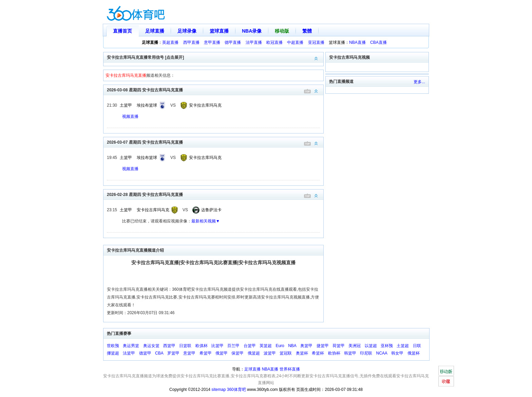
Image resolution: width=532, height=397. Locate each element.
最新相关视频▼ (206, 221)
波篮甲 (270, 353)
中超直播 (295, 42)
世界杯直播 (290, 369)
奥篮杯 (302, 353)
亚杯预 (387, 346)
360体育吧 (236, 390)
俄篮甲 (222, 353)
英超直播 (170, 42)
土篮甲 (126, 105)
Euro (280, 346)
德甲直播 (233, 42)
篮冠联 (286, 353)
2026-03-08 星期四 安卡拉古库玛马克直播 (215, 89)
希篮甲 (206, 353)
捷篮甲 (323, 346)
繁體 (307, 31)
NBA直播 (357, 42)
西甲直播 (191, 42)
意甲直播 (212, 42)
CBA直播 (378, 42)
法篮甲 (129, 353)
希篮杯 (318, 353)
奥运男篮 (131, 346)
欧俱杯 (202, 346)
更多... (419, 82)
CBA (159, 353)
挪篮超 (113, 353)
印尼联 (366, 353)
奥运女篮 (151, 346)
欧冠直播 (274, 42)
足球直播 (155, 31)
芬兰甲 (233, 346)
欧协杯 (334, 353)
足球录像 (187, 31)
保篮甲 (237, 353)
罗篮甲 (173, 353)
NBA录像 (252, 31)
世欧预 (113, 346)
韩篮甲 (350, 353)
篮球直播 (219, 31)
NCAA (382, 353)
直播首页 (122, 31)
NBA (292, 346)
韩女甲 (397, 353)
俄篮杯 (414, 353)
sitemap (218, 390)
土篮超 (403, 346)
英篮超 (266, 346)
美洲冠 (355, 346)
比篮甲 (217, 346)
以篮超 (371, 346)
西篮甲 (169, 346)
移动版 (282, 31)
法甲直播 (254, 42)
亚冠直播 (316, 42)
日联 (417, 346)
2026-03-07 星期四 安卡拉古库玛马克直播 (215, 142)
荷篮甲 (339, 346)
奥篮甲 (306, 346)
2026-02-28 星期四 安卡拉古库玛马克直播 (215, 194)
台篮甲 (250, 346)
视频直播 (130, 116)
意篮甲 (189, 353)
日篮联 (185, 346)
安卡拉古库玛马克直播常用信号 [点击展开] (215, 57)
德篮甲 (145, 353)
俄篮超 (254, 353)
